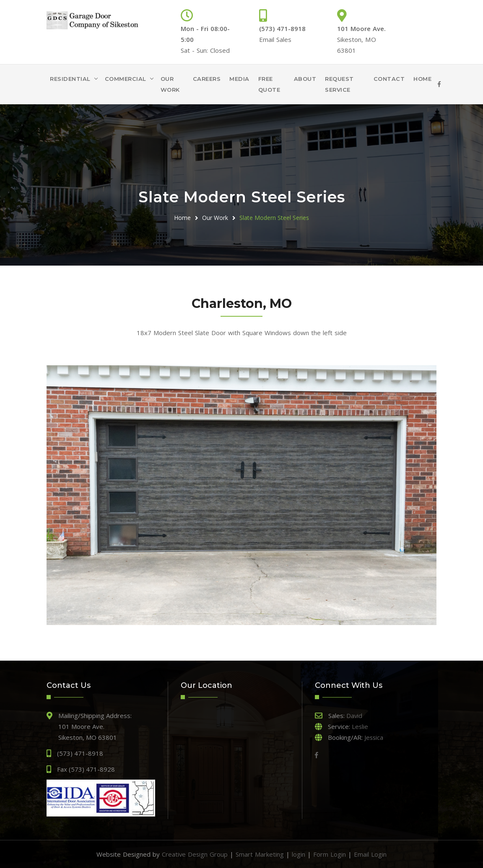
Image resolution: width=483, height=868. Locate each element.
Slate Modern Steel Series (274, 218)
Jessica (374, 737)
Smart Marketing (260, 854)
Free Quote (269, 84)
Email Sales (275, 39)
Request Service (339, 84)
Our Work (170, 84)
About (305, 79)
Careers (207, 79)
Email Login (371, 854)
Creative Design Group (195, 854)
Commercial (126, 79)
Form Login (330, 854)
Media (239, 79)
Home (422, 79)
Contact (389, 79)
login (299, 854)
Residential (70, 79)
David (354, 716)
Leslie (360, 726)
